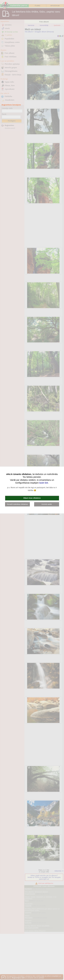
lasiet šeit (44, 483)
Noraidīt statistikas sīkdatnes (17, 504)
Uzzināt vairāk (47, 504)
